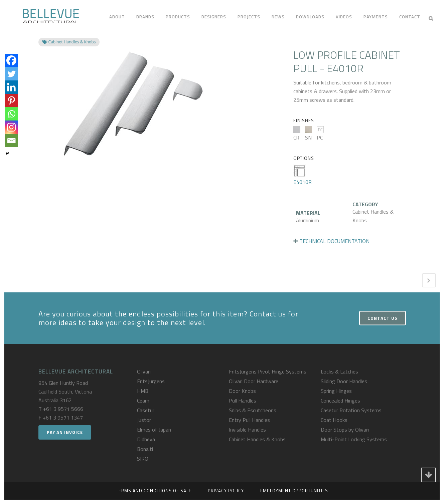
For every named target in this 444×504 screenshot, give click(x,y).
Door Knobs (242, 391)
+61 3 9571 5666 (63, 409)
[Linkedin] (11, 87)
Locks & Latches (339, 371)
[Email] (11, 141)
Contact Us (383, 318)
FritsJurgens (151, 381)
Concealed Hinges (340, 401)
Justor (144, 420)
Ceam (143, 401)
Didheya (146, 439)
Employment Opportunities (294, 491)
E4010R (303, 175)
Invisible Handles (247, 430)
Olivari (144, 371)
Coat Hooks (334, 420)
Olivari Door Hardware (254, 381)
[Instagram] (11, 127)
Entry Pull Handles (249, 420)
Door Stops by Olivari (345, 430)
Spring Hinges (336, 391)
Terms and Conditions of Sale (154, 491)
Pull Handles (243, 401)
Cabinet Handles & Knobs (257, 439)
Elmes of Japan (154, 430)
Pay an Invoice (65, 432)
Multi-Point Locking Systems (354, 439)
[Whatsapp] (11, 114)
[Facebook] (11, 60)
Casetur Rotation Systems (351, 410)
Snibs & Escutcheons (253, 410)
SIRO (143, 459)
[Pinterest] (11, 100)
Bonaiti (145, 449)
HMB (143, 391)
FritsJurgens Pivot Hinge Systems (268, 371)
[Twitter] (11, 74)
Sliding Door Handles (344, 381)
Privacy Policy (226, 491)
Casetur (146, 410)
